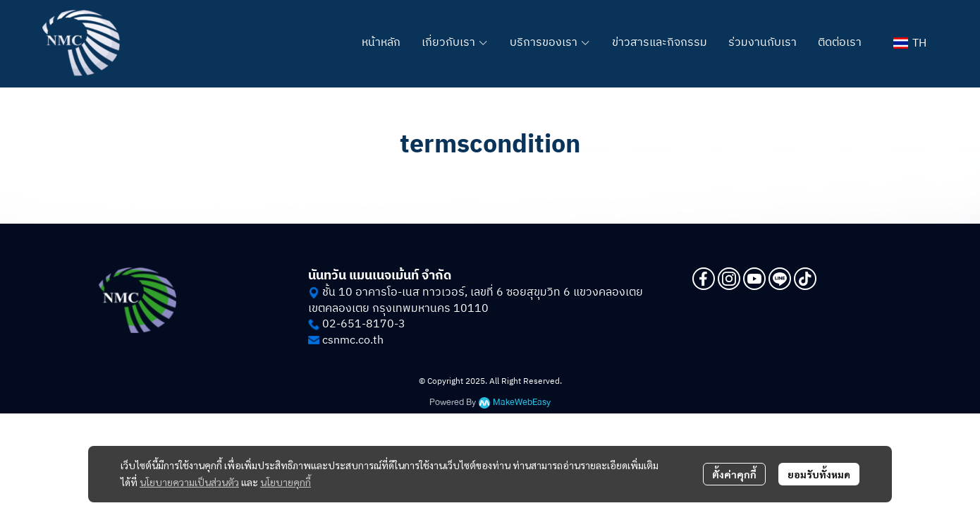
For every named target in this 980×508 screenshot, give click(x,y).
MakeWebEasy (522, 403)
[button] (910, 43)
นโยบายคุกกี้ (286, 482)
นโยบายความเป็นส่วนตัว (189, 482)
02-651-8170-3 (364, 324)
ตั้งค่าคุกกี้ (734, 474)
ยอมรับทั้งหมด (819, 474)
